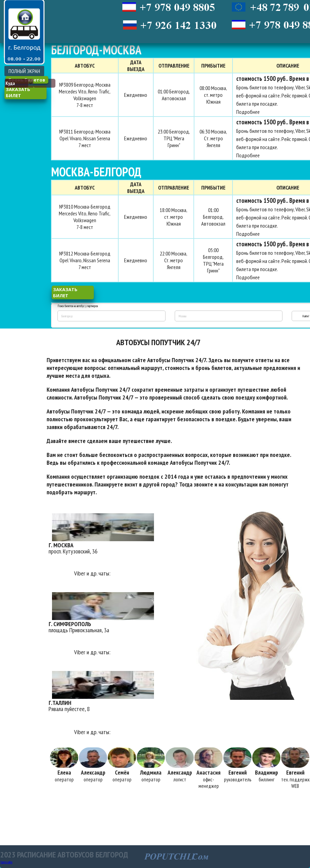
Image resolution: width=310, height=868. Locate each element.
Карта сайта (6, 862)
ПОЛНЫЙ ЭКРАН (24, 71)
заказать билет (18, 92)
